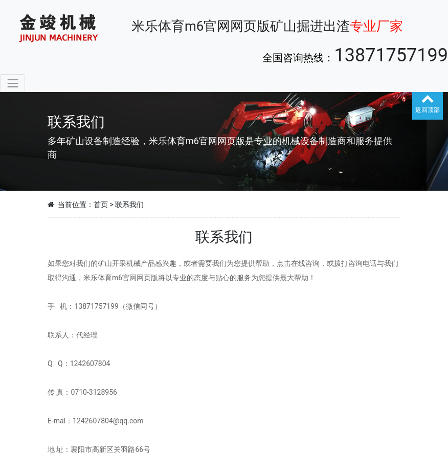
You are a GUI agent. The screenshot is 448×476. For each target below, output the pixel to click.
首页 (101, 205)
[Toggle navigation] (13, 83)
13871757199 (391, 55)
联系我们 (129, 205)
